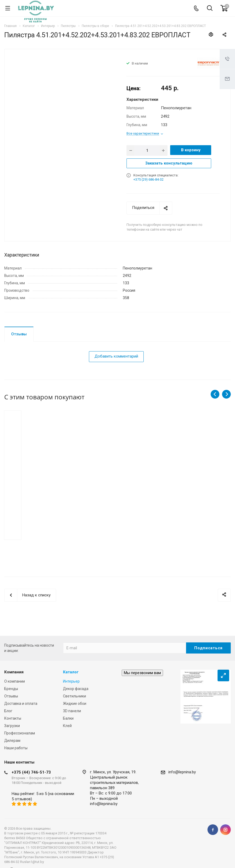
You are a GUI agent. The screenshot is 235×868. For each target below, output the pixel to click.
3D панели (72, 711)
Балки (68, 718)
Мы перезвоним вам (142, 673)
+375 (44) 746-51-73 (31, 772)
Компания (14, 672)
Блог (8, 711)
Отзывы (19, 334)
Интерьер (71, 681)
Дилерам (12, 741)
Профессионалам (20, 733)
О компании (15, 681)
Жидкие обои (75, 703)
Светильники (74, 696)
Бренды (11, 689)
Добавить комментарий (116, 356)
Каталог (71, 672)
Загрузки (12, 726)
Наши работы (16, 748)
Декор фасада (76, 689)
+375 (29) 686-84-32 (148, 179)
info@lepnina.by (104, 804)
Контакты (13, 718)
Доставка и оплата (21, 703)
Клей (67, 726)
